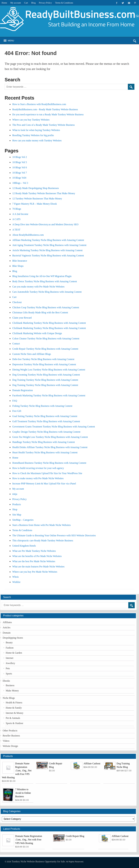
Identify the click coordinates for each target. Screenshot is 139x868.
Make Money (12, 691)
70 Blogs (17, 209)
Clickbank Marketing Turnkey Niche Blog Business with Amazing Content (49, 323)
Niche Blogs (9, 698)
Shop (15, 509)
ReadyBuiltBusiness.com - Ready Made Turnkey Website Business (45, 109)
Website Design (10, 746)
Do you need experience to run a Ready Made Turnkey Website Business (48, 114)
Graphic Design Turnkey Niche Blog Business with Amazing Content (46, 432)
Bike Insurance (20, 261)
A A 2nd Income (20, 214)
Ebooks (6, 681)
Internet (10, 658)
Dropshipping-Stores (13, 638)
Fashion (10, 648)
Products (17, 504)
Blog (33, 3)
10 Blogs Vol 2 (19, 157)
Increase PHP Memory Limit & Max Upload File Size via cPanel (44, 484)
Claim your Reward (22, 318)
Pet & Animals (13, 718)
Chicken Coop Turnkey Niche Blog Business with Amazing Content (46, 307)
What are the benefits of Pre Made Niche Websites (37, 556)
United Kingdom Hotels (24, 546)
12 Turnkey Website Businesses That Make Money (37, 199)
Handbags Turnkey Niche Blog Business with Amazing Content (43, 442)
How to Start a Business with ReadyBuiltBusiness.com (39, 104)
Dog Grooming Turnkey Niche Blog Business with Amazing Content (46, 375)
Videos (6, 741)
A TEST (16, 230)
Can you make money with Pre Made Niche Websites (38, 287)
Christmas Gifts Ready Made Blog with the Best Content (40, 312)
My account (16, 3)
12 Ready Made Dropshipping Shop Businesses (35, 188)
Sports (9, 674)
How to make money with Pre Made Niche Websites (38, 478)
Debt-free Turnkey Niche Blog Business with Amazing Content (43, 359)
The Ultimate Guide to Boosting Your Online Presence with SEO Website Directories (54, 535)
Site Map (17, 515)
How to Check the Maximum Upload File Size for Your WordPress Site (47, 473)
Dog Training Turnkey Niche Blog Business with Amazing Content (45, 380)
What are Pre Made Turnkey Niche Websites (34, 551)
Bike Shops (18, 266)
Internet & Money (15, 713)
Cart (26, 3)
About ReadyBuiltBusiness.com (28, 235)
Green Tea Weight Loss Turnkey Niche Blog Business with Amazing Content (50, 437)
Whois (15, 577)
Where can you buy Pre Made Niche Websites (35, 572)
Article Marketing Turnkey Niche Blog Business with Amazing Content (47, 250)
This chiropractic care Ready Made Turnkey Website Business (43, 541)
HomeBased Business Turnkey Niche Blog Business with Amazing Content (49, 463)
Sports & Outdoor (15, 723)
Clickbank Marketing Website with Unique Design (37, 333)
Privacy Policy (45, 3)
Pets (8, 668)
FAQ (15, 401)
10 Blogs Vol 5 (19, 162)
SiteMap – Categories (23, 520)
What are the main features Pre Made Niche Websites (38, 567)
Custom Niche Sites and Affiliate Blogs (32, 354)
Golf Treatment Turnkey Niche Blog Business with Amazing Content (46, 421)
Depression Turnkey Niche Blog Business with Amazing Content (44, 364)
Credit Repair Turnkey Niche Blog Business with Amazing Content (45, 349)
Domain (6, 633)
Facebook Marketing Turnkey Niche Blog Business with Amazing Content (49, 395)
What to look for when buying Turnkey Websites (36, 130)
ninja (15, 494)
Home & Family (14, 708)
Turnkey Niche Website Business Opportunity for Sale (38, 861)
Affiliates (7, 622)
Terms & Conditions (64, 3)
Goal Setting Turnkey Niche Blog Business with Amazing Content (45, 416)
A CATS (16, 219)
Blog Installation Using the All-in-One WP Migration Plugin (42, 276)
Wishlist (16, 582)
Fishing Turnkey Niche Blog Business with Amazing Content (42, 406)
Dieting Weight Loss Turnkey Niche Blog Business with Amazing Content (49, 370)
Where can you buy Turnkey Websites (31, 120)
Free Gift (17, 411)
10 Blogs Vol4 (19, 178)
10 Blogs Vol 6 (19, 167)
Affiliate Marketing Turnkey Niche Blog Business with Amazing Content (48, 240)
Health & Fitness (14, 703)
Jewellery (10, 663)
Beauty (9, 643)
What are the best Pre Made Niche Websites (34, 561)
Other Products (10, 731)
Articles (6, 627)
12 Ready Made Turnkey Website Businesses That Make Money (44, 193)
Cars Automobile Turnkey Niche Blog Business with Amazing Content (47, 292)
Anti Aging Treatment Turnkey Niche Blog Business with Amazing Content (49, 245)
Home (4, 3)
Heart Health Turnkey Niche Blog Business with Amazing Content (45, 452)
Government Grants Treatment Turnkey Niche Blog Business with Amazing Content (54, 427)
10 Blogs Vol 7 (19, 173)
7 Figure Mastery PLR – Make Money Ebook (34, 204)
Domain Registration (22, 390)
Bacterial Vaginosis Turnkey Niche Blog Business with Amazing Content (48, 256)
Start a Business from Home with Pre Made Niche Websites (41, 525)
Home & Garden (14, 653)
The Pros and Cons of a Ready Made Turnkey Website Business (43, 125)
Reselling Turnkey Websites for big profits (33, 135)
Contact (16, 344)
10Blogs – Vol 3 (20, 183)
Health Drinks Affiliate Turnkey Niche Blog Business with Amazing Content (50, 447)
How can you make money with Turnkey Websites (37, 141)
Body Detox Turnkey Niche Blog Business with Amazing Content (44, 281)
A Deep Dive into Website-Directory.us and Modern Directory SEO (45, 224)
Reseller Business (11, 736)
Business (10, 685)
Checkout (17, 302)
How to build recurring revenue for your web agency (38, 468)
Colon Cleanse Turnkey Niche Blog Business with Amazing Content (46, 339)
